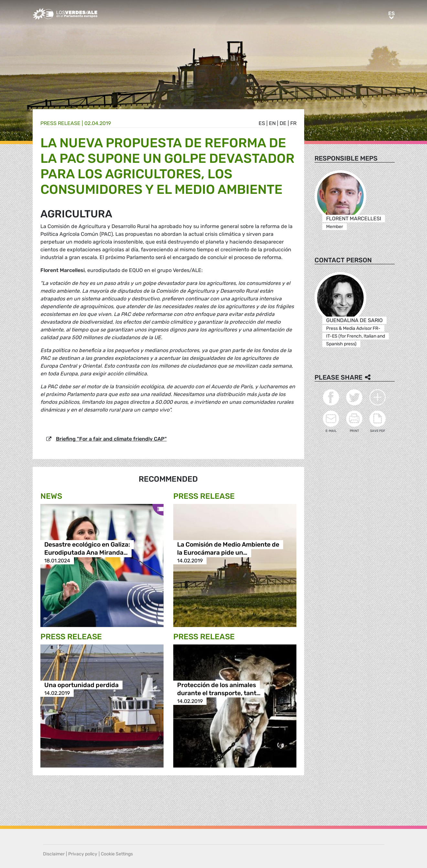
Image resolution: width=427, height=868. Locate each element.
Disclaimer (54, 854)
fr (293, 123)
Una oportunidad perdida (81, 685)
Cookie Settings (117, 854)
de (283, 123)
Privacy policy (83, 854)
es (262, 123)
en (272, 123)
